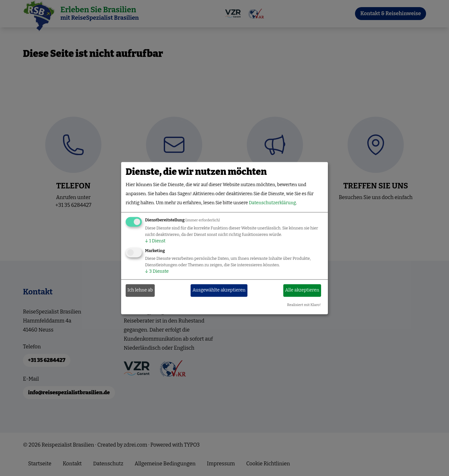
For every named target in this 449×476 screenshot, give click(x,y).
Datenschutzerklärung (272, 203)
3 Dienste (157, 271)
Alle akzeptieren (302, 290)
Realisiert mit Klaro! (304, 305)
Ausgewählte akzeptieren (219, 290)
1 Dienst (155, 241)
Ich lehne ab (140, 290)
